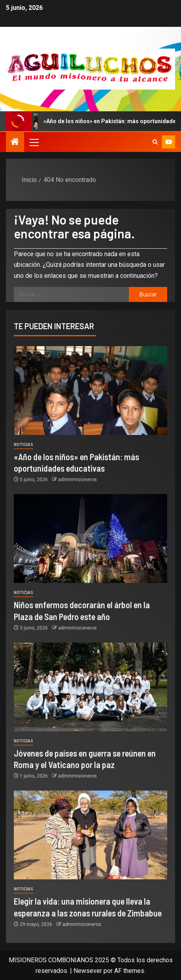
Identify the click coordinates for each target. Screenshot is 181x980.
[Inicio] (15, 142)
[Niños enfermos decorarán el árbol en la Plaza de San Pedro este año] (90, 539)
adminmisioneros (77, 480)
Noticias (24, 445)
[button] (34, 142)
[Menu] (34, 142)
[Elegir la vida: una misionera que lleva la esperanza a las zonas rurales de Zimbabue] (90, 835)
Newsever (88, 971)
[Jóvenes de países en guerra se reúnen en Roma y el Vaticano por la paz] (90, 687)
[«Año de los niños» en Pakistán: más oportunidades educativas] (90, 391)
